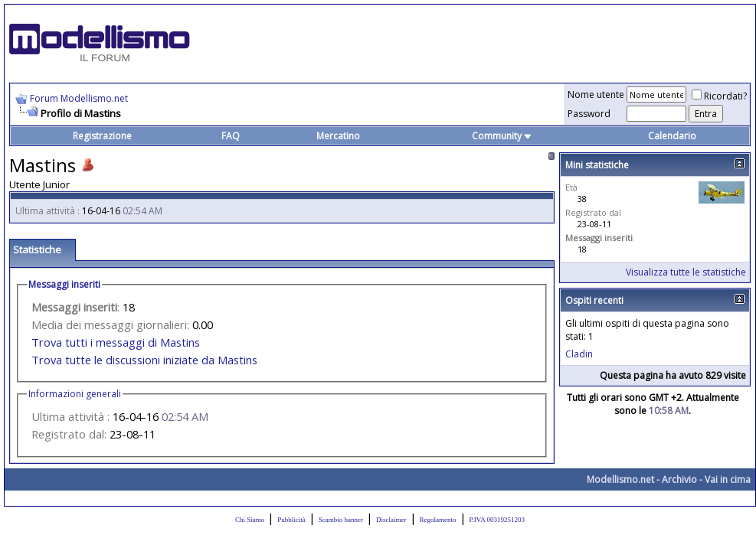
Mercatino (338, 136)
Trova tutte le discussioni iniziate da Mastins (144, 360)
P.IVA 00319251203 (497, 520)
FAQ (231, 136)
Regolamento (438, 520)
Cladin (579, 354)
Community (502, 136)
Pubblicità (291, 520)
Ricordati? (719, 96)
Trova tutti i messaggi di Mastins (116, 342)
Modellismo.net (620, 479)
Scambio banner (341, 520)
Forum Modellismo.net (79, 98)
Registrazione (102, 136)
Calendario (672, 136)
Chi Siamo (250, 520)
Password (589, 114)
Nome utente (596, 95)
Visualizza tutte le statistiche (686, 272)
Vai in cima (728, 479)
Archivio (679, 479)
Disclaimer (391, 520)
